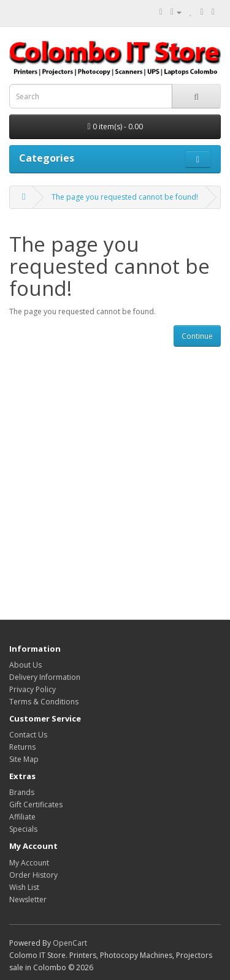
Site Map (24, 759)
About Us (25, 665)
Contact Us (28, 735)
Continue (197, 336)
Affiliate (22, 817)
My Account (29, 863)
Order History (33, 875)
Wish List (24, 887)
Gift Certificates (36, 805)
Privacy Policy (33, 689)
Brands (22, 792)
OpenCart (70, 943)
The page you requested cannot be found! (125, 197)
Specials (23, 829)
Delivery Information (45, 677)
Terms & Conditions (44, 702)
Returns (22, 747)
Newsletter (28, 899)
